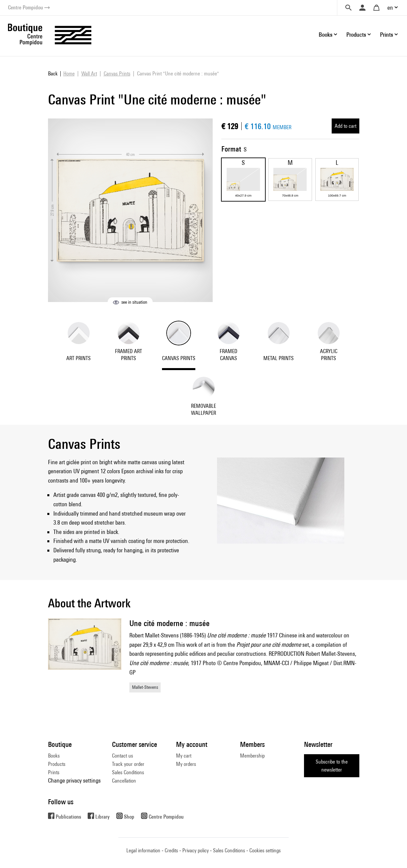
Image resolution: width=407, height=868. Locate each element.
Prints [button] (386, 35)
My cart (184, 756)
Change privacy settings (74, 780)
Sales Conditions (128, 772)
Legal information (143, 850)
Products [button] (356, 35)
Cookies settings (265, 850)
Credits (171, 850)
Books (54, 756)
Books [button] (325, 35)
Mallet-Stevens (145, 687)
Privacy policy (195, 850)
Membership (252, 756)
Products (57, 764)
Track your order (128, 764)
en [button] (390, 8)
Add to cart (345, 126)
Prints (54, 772)
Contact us (122, 756)
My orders (186, 764)
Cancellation (124, 781)
